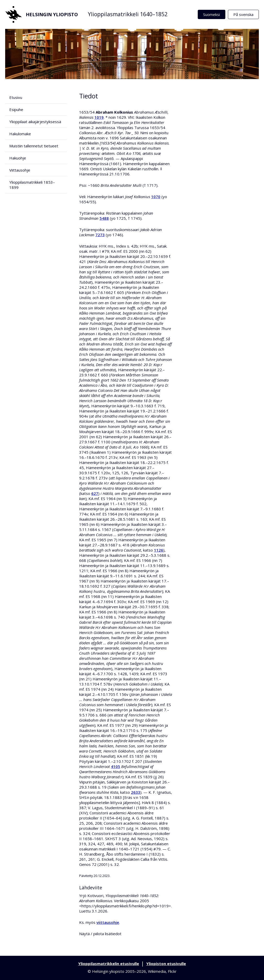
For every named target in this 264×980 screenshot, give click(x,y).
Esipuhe (16, 109)
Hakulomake (20, 134)
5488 (104, 218)
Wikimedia (157, 971)
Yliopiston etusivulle (166, 964)
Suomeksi (212, 14)
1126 (159, 550)
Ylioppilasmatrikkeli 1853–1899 (32, 185)
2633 (136, 792)
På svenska (243, 14)
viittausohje (108, 922)
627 (95, 493)
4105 (115, 766)
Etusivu (16, 97)
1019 (99, 117)
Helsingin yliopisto (42, 14)
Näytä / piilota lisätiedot (100, 934)
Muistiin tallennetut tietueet (34, 146)
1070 (156, 197)
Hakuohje (18, 158)
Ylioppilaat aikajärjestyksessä (35, 122)
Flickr (172, 971)
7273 (100, 235)
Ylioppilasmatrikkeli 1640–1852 (128, 14)
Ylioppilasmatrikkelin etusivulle (109, 964)
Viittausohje (20, 170)
